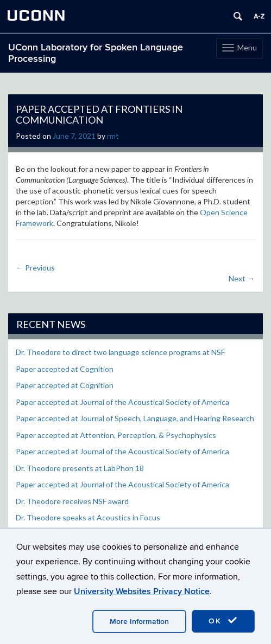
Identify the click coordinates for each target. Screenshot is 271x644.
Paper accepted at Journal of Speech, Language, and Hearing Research (135, 418)
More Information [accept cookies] (139, 622)
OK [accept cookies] (223, 621)
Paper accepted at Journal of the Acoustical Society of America (122, 402)
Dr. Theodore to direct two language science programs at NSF (120, 352)
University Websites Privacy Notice (142, 591)
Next (242, 278)
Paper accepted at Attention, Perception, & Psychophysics (116, 435)
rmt (113, 136)
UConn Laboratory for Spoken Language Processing (96, 53)
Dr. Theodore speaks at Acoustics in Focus (88, 517)
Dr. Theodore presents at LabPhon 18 (80, 468)
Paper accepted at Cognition (65, 369)
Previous (35, 268)
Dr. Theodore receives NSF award (72, 501)
